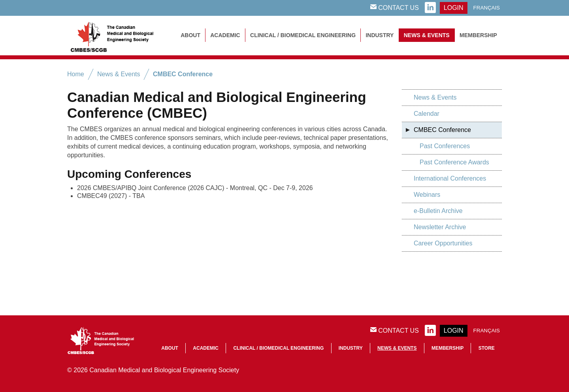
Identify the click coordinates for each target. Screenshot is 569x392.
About (190, 35)
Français (487, 8)
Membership (478, 35)
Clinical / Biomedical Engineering (303, 35)
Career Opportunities (443, 243)
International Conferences (450, 178)
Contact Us (395, 8)
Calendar (427, 114)
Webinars (427, 195)
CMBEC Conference (183, 74)
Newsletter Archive (440, 227)
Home (76, 74)
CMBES (121, 36)
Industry (380, 35)
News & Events (427, 35)
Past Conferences (445, 146)
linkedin (430, 8)
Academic (225, 35)
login (454, 8)
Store (487, 348)
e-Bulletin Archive (438, 211)
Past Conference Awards (454, 162)
